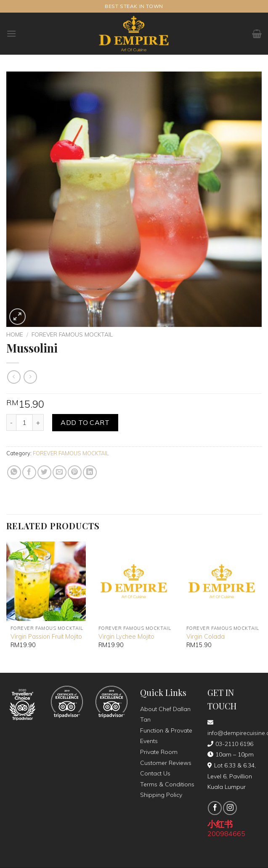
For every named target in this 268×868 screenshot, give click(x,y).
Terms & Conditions (167, 784)
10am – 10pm (231, 754)
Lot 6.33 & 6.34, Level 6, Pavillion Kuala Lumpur (232, 776)
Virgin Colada (206, 637)
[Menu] (11, 33)
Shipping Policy (161, 795)
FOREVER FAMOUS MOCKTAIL (72, 334)
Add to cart (85, 422)
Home (15, 334)
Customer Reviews (166, 763)
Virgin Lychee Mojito (126, 637)
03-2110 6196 (230, 744)
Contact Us (155, 773)
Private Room (159, 752)
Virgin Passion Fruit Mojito (46, 637)
